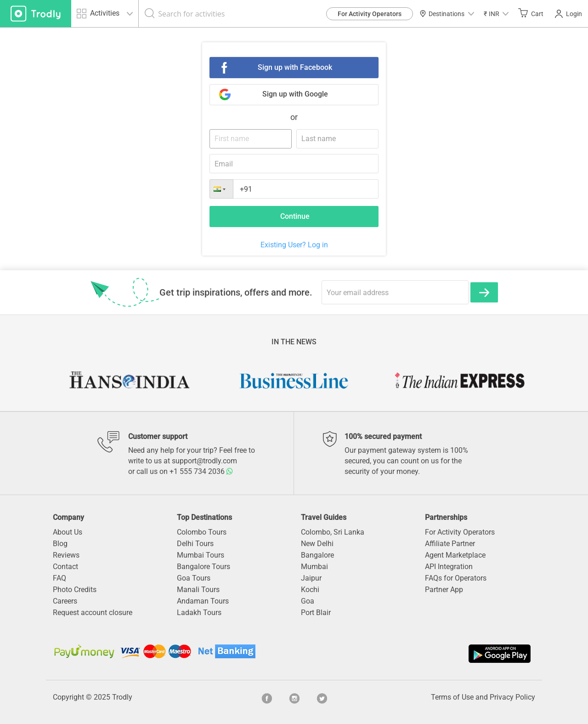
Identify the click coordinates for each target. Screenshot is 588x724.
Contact (65, 567)
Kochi (310, 590)
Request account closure (93, 613)
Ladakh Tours (199, 613)
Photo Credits (75, 590)
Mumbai (314, 567)
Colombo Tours (202, 532)
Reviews (66, 555)
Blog (60, 544)
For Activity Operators (370, 14)
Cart (531, 13)
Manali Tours (198, 590)
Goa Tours (194, 578)
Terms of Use (452, 697)
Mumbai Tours (201, 555)
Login (568, 14)
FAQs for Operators (456, 578)
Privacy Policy (512, 697)
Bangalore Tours (204, 567)
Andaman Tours (203, 601)
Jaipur (311, 578)
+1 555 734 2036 (201, 471)
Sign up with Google (295, 94)
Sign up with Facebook (295, 67)
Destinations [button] (447, 14)
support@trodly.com (204, 461)
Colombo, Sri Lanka (333, 532)
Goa (308, 601)
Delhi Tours (195, 544)
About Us (68, 532)
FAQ (59, 578)
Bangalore (317, 555)
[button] (496, 14)
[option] (129, 381)
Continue (295, 216)
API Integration (449, 567)
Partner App (444, 590)
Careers (65, 601)
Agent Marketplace (455, 555)
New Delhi (317, 544)
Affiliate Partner (450, 544)
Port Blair (316, 613)
